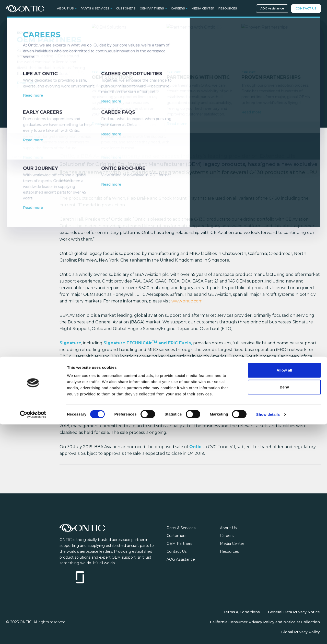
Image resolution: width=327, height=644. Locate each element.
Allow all (284, 590)
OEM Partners (179, 544)
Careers (227, 536)
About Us (228, 528)
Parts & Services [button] (95, 8)
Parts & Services (181, 528)
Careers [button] (178, 8)
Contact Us (306, 8)
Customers (126, 8)
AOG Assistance (272, 8)
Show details (268, 634)
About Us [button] (65, 8)
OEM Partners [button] (152, 8)
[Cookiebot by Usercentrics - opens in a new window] (33, 634)
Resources (228, 8)
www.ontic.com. (187, 301)
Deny (284, 607)
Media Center (203, 8)
